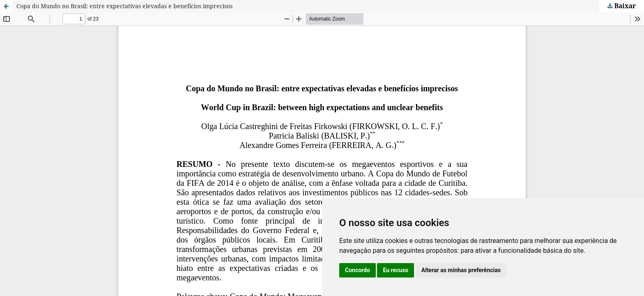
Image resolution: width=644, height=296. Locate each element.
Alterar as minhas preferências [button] (461, 270)
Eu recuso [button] (396, 270)
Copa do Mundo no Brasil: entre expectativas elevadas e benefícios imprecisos (124, 6)
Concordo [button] (358, 270)
